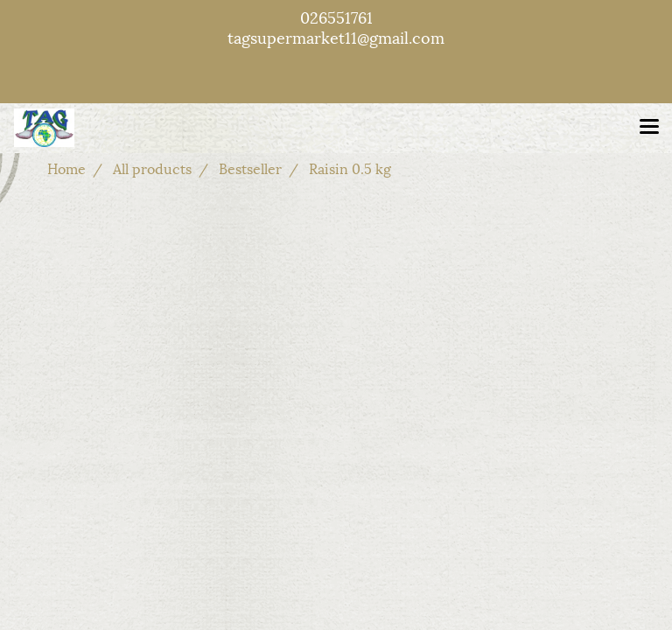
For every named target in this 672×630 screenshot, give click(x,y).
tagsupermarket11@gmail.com (336, 36)
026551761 (336, 16)
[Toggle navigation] (649, 128)
